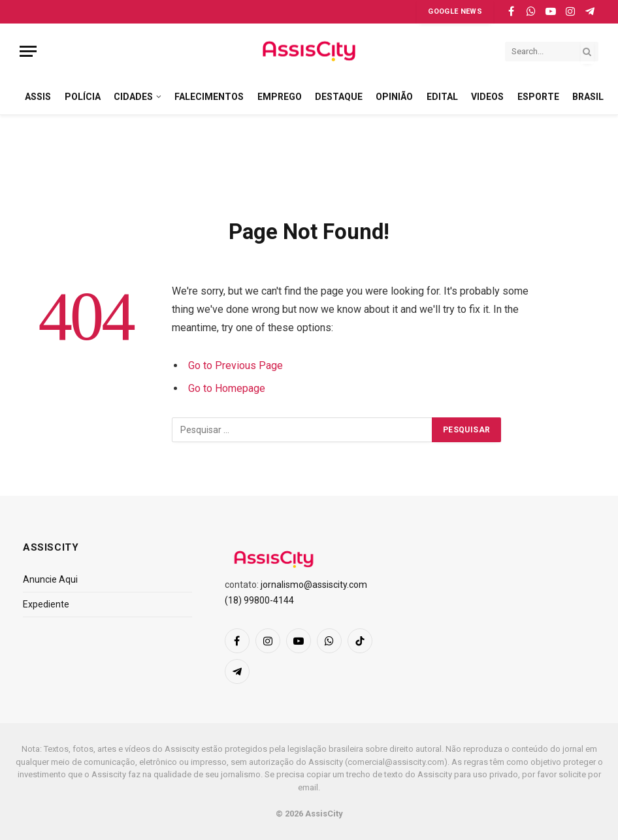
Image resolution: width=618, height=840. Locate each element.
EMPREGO (280, 97)
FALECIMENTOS (209, 97)
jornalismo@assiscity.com (314, 585)
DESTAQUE (339, 97)
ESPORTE (538, 97)
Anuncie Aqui (50, 579)
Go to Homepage (227, 388)
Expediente (46, 604)
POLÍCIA (83, 97)
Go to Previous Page (236, 365)
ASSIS (38, 97)
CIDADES (133, 97)
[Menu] (28, 51)
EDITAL (442, 97)
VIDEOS (487, 97)
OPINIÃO (394, 97)
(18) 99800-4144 (259, 600)
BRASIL (588, 97)
